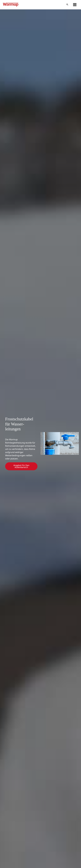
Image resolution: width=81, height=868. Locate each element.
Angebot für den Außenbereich (21, 466)
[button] (67, 5)
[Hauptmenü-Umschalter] (75, 5)
